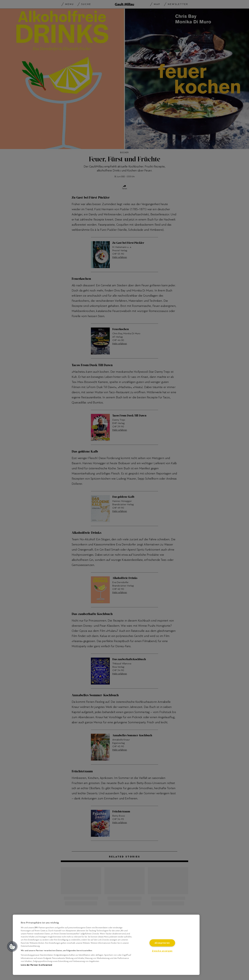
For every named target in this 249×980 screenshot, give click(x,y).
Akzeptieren (162, 943)
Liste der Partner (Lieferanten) (36, 965)
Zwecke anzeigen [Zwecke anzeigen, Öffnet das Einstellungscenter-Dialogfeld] (162, 951)
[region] (106, 945)
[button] (12, 947)
